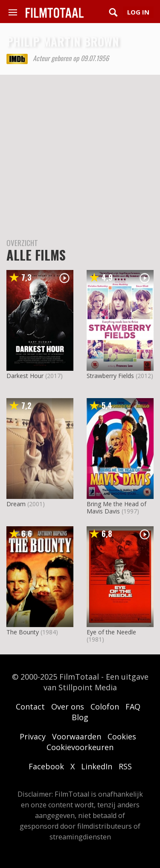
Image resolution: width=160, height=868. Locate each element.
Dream (16, 504)
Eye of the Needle (111, 632)
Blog (80, 717)
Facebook (46, 766)
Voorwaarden (77, 736)
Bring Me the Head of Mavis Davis (116, 507)
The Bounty (23, 632)
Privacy (33, 736)
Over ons (68, 707)
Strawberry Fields (110, 376)
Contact (30, 707)
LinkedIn (97, 766)
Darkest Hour (25, 376)
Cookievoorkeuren (80, 747)
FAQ (133, 707)
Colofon (105, 707)
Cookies (122, 736)
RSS (125, 766)
